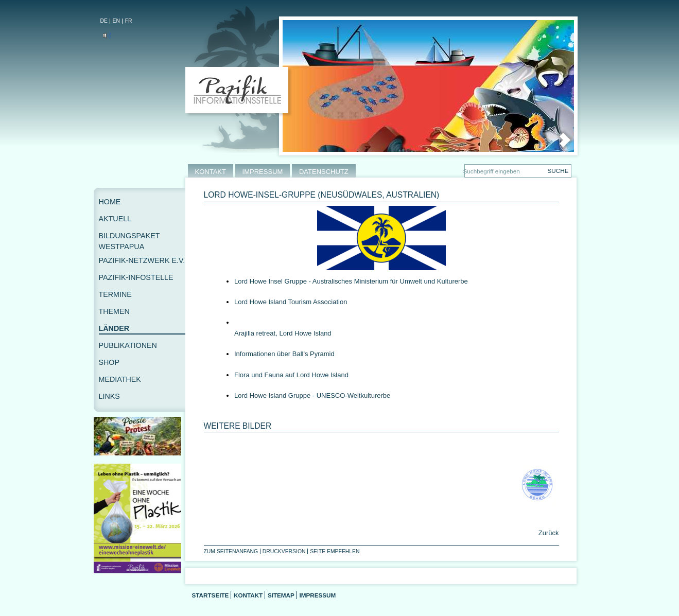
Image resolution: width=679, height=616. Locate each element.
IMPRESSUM (263, 172)
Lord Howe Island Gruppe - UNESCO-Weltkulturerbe (312, 395)
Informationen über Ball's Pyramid (284, 354)
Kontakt (248, 595)
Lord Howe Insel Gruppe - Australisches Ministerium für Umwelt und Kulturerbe (351, 281)
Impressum (317, 595)
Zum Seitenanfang (231, 551)
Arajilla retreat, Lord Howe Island (283, 333)
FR (129, 21)
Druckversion (284, 551)
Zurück (547, 533)
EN (116, 21)
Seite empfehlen (335, 551)
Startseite (211, 595)
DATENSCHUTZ (324, 172)
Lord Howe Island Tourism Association (291, 302)
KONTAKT (211, 172)
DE (104, 21)
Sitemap (281, 595)
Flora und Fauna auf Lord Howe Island (291, 375)
